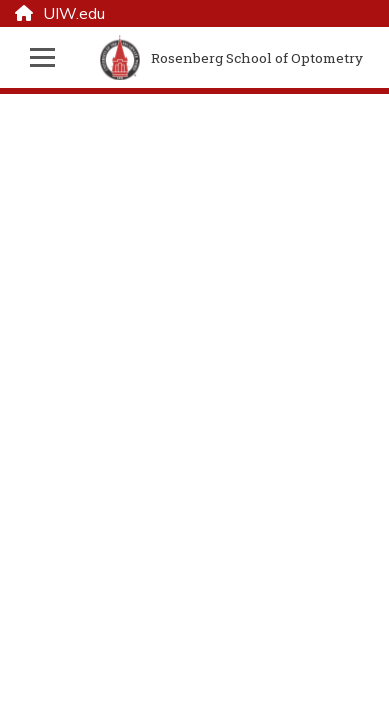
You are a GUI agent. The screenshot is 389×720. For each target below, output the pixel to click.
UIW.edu (60, 14)
